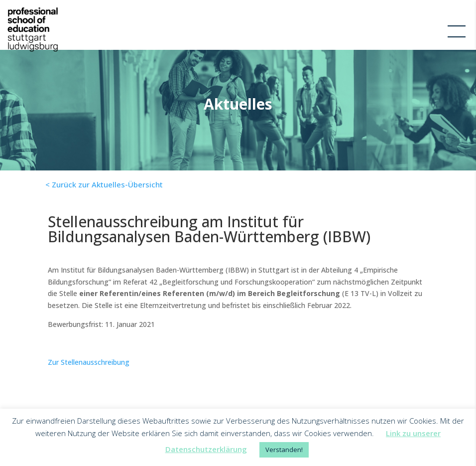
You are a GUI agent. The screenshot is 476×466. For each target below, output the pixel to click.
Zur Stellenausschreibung (89, 362)
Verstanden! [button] (284, 450)
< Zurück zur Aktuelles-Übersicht (104, 184)
